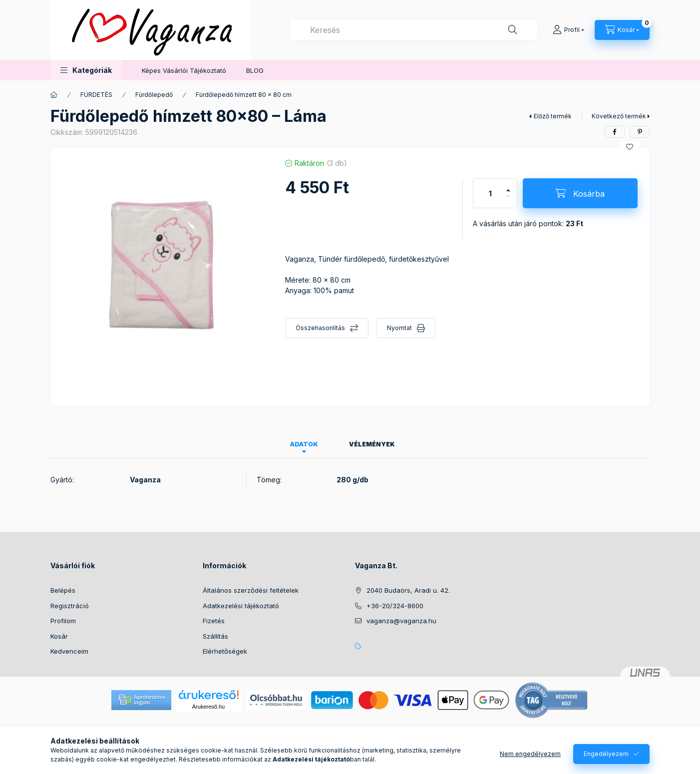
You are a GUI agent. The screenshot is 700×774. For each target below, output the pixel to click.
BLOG (255, 70)
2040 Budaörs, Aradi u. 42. (408, 590)
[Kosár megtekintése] (622, 30)
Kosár (59, 636)
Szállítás (215, 636)
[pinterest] (640, 132)
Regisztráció (70, 606)
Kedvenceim (69, 651)
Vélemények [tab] (372, 444)
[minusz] (508, 200)
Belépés (63, 590)
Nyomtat (399, 328)
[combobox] (414, 30)
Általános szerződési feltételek (251, 590)
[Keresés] (513, 30)
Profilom (63, 621)
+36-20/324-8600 (395, 606)
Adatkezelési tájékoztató (241, 606)
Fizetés (214, 621)
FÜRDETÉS (96, 95)
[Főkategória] (54, 95)
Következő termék (619, 116)
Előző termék (553, 116)
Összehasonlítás (320, 328)
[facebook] (615, 132)
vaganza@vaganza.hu (401, 621)
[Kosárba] (580, 193)
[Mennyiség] (490, 193)
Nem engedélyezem (530, 754)
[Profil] (568, 30)
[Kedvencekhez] (630, 147)
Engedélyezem (606, 754)
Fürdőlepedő (154, 95)
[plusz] (508, 186)
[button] (86, 70)
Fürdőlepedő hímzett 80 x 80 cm (244, 95)
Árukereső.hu (208, 707)
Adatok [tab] (304, 444)
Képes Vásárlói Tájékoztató (184, 70)
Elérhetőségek (225, 651)
